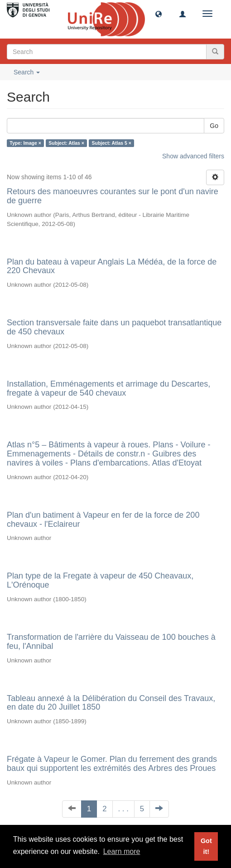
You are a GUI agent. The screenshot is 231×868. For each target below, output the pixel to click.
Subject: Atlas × (66, 143)
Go (214, 126)
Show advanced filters (193, 156)
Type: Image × (25, 143)
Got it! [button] (206, 846)
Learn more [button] (122, 851)
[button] (159, 14)
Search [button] (27, 72)
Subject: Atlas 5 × (112, 143)
